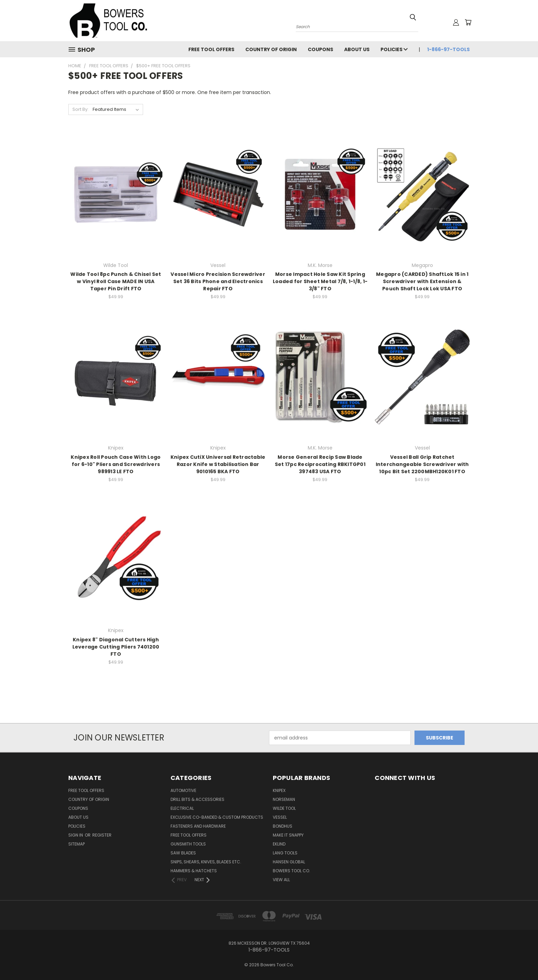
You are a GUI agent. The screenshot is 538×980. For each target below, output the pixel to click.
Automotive (183, 790)
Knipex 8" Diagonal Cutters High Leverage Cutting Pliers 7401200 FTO (116, 647)
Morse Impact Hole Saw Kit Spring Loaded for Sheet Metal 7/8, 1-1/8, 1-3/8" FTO (320, 281)
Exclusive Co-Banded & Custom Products (217, 817)
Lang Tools (285, 853)
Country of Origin (271, 49)
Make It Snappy (288, 835)
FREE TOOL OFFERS (211, 49)
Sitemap (77, 844)
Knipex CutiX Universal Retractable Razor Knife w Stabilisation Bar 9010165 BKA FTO (218, 464)
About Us (357, 49)
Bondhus (283, 826)
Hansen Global (289, 862)
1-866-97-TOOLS (448, 49)
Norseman (284, 799)
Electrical (182, 808)
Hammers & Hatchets (194, 871)
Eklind (279, 844)
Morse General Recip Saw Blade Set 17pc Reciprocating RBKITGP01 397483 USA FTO (320, 464)
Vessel (280, 817)
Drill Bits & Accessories (197, 799)
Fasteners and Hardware (198, 826)
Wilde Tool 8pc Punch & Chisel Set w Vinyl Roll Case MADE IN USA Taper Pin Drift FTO (116, 281)
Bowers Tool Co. (291, 871)
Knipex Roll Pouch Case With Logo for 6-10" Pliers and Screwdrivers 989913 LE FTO (116, 464)
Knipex (279, 790)
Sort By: (80, 109)
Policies (394, 49)
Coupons (320, 49)
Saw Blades (183, 853)
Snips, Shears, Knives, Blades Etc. (206, 862)
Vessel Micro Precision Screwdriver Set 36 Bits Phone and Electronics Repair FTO (218, 281)
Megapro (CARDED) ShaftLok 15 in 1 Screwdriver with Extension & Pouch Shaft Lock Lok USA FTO (422, 281)
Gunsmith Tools (188, 844)
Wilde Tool (284, 808)
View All (281, 880)
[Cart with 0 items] (468, 22)
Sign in (76, 835)
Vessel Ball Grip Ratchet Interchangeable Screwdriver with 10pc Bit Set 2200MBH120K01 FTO (422, 464)
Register (102, 835)
